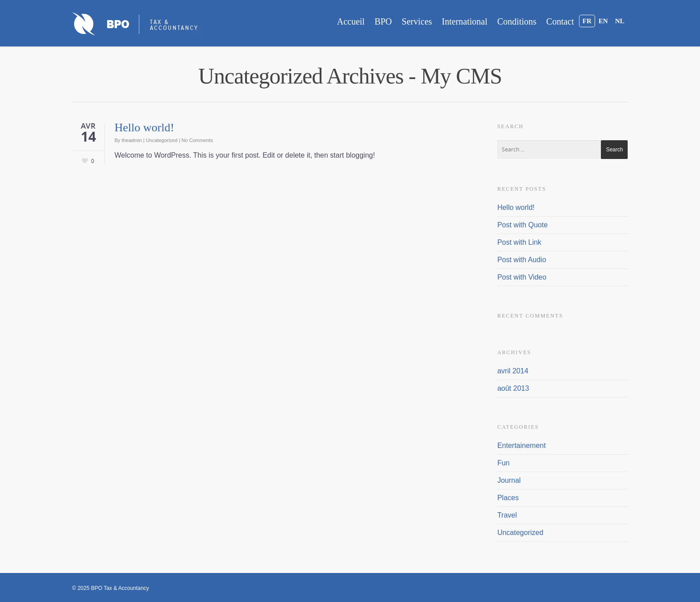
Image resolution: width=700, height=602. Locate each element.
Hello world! (145, 128)
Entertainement (522, 445)
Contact (560, 21)
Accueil (351, 21)
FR (587, 21)
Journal (509, 480)
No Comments (197, 140)
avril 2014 (513, 371)
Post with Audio (522, 260)
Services (417, 21)
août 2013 (513, 388)
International (465, 21)
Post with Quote (523, 225)
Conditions (517, 21)
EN (603, 21)
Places (508, 498)
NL (620, 21)
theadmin (131, 140)
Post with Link (519, 242)
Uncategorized (162, 140)
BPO (383, 21)
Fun (504, 463)
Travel (507, 515)
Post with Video (522, 277)
